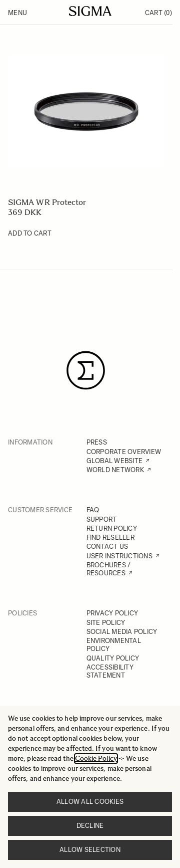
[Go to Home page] (90, 11)
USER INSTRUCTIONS (119, 556)
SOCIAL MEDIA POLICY (122, 632)
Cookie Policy (96, 758)
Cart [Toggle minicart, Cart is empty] (158, 13)
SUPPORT (102, 519)
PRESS (97, 442)
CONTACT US (107, 547)
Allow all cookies (90, 802)
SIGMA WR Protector (47, 202)
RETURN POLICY (112, 528)
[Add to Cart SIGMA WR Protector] (30, 234)
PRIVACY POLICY (112, 613)
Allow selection (90, 850)
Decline (90, 826)
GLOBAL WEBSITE (115, 461)
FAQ (93, 510)
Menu (17, 13)
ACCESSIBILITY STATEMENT (110, 671)
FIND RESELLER (110, 537)
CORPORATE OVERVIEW (124, 452)
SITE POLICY (106, 623)
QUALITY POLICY (113, 658)
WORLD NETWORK (115, 470)
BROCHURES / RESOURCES (109, 569)
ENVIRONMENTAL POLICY (114, 645)
